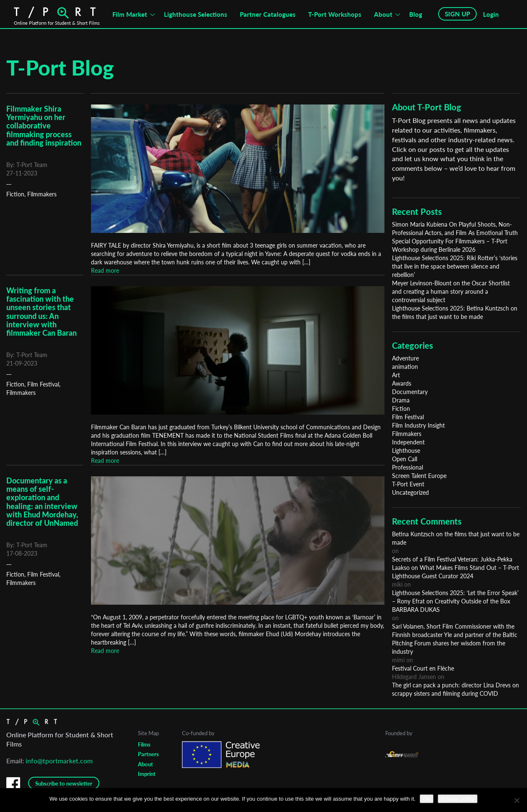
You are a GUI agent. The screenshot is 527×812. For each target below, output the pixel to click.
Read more (105, 270)
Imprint (147, 774)
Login (491, 14)
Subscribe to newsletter (64, 783)
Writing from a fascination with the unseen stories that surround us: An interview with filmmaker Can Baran (42, 312)
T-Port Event (408, 484)
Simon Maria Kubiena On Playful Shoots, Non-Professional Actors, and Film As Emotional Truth (455, 228)
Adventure (405, 358)
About (383, 14)
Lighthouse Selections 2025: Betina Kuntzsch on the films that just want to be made (455, 312)
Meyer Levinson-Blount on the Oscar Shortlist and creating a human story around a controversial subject (451, 291)
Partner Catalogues (268, 14)
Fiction (15, 194)
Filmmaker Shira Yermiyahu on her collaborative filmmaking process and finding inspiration (44, 126)
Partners (148, 754)
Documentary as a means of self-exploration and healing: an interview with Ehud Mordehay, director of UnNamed (42, 502)
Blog (416, 14)
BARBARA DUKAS (416, 610)
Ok (427, 799)
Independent (408, 442)
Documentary (410, 392)
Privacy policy (458, 799)
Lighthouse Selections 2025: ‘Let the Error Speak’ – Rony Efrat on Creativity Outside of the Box (455, 597)
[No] (517, 800)
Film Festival (43, 384)
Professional (408, 467)
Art (396, 375)
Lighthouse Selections (196, 14)
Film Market (130, 14)
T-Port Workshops (335, 14)
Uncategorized (410, 492)
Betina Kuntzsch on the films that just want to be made (456, 538)
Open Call (405, 459)
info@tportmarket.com (59, 761)
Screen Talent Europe (419, 476)
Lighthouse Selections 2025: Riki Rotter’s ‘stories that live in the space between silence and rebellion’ (455, 266)
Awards (402, 383)
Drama (401, 400)
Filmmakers (42, 194)
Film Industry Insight (418, 425)
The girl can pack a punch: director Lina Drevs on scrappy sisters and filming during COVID (456, 689)
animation (405, 367)
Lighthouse (406, 450)
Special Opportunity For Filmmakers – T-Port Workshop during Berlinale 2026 (450, 245)
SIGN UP (457, 14)
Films (144, 744)
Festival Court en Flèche (423, 668)
